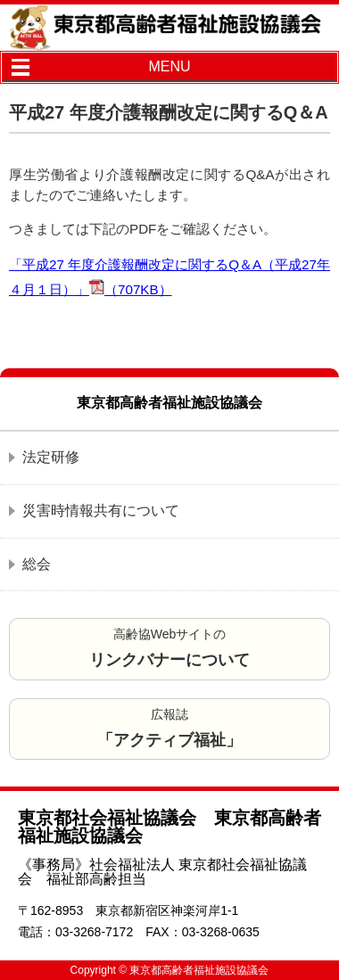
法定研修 (51, 457)
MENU (169, 66)
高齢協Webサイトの (169, 648)
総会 (37, 564)
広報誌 (169, 728)
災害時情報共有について (101, 511)
